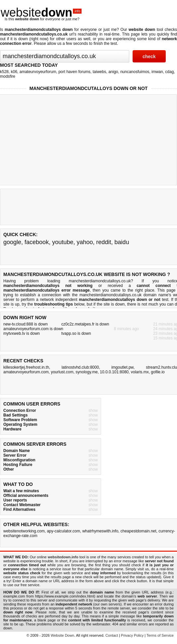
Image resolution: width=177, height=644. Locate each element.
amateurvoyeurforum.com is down (33, 329)
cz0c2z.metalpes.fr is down (85, 324)
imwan (157, 72)
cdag (169, 72)
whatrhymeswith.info (100, 531)
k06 (14, 72)
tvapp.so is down (76, 333)
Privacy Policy (132, 635)
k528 (4, 72)
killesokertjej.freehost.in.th (26, 367)
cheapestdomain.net (139, 531)
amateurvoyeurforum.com (26, 372)
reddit (104, 242)
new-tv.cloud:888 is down (26, 324)
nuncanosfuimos (135, 72)
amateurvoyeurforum (38, 72)
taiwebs (100, 72)
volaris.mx (140, 372)
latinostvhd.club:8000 (80, 367)
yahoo (85, 242)
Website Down (62, 635)
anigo (113, 72)
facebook (37, 242)
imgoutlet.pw (122, 367)
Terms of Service (160, 635)
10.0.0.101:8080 (114, 372)
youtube (63, 242)
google (12, 242)
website (41, 12)
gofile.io (158, 372)
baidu (122, 242)
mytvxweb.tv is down (22, 333)
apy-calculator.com (63, 531)
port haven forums (74, 72)
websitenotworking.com (24, 531)
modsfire (8, 76)
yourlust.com (62, 372)
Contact (112, 635)
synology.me (87, 372)
